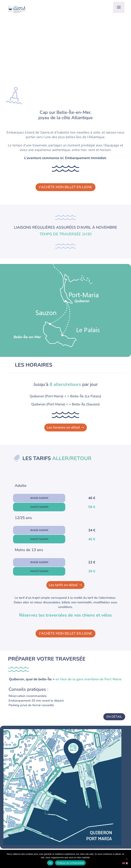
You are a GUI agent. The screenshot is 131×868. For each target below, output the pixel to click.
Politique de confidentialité (70, 863)
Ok (50, 863)
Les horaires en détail (63, 427)
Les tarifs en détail (63, 585)
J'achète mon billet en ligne (65, 187)
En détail (114, 717)
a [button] (119, 7)
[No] (127, 859)
